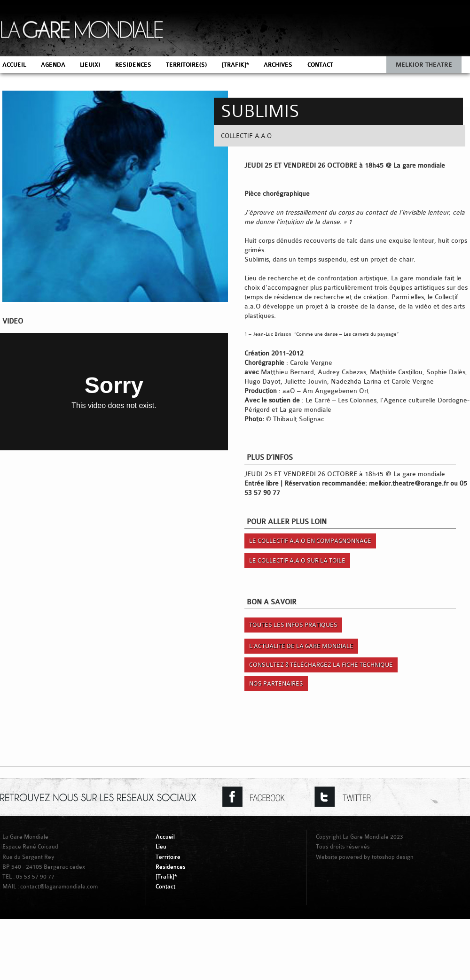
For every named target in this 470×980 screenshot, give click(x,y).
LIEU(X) (90, 65)
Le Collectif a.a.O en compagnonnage (310, 541)
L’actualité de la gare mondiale (301, 646)
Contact (165, 887)
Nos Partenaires (276, 683)
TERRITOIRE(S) (186, 65)
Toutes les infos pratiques (293, 625)
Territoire (168, 857)
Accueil (165, 837)
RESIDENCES (133, 65)
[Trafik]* (166, 877)
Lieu (161, 847)
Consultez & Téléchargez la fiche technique (321, 665)
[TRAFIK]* (235, 65)
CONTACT (320, 65)
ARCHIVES (278, 65)
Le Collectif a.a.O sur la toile (297, 560)
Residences (171, 867)
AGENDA (53, 65)
